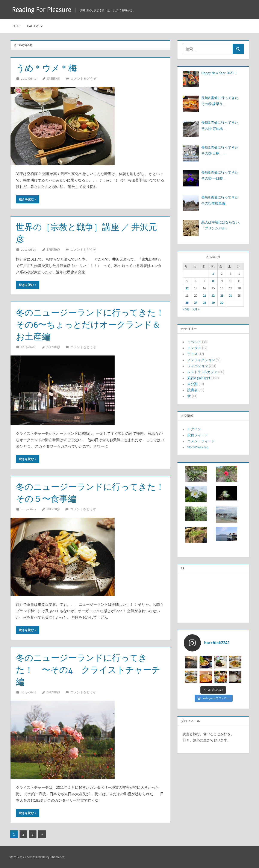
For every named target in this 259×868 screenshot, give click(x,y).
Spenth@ (54, 79)
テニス (192, 354)
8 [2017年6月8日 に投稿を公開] (213, 281)
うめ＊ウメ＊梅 (46, 68)
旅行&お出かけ (199, 378)
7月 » (196, 309)
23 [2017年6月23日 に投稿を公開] (222, 296)
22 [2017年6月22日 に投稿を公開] (213, 296)
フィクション (198, 366)
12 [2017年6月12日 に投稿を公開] (187, 288)
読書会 (192, 390)
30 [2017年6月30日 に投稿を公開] (222, 303)
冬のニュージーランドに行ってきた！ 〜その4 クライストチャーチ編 (88, 670)
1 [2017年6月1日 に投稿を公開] (213, 274)
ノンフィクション (201, 360)
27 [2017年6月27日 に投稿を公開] (196, 303)
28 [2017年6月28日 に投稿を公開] (204, 303)
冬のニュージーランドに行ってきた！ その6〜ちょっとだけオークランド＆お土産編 (94, 324)
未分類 (192, 384)
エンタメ (194, 348)
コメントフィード (201, 441)
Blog (16, 26)
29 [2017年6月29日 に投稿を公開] (213, 303)
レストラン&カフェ (202, 372)
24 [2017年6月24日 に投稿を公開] (231, 296)
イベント (194, 342)
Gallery (35, 26)
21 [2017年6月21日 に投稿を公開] (204, 296)
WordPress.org (198, 447)
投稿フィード (198, 435)
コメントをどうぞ (83, 79)
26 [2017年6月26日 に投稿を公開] (187, 303)
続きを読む (26, 199)
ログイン (194, 429)
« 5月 (186, 309)
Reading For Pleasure (42, 10)
